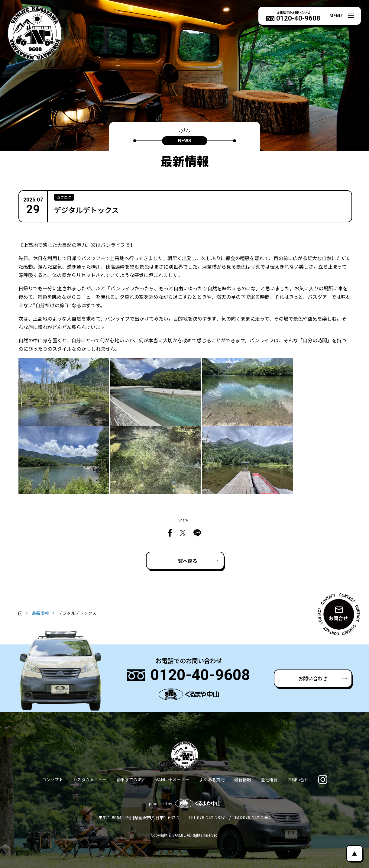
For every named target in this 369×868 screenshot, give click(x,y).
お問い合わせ (313, 678)
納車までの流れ (131, 779)
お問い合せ (298, 779)
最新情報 (243, 779)
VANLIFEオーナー (173, 779)
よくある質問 (212, 779)
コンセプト (53, 779)
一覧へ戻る (185, 561)
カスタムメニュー (90, 779)
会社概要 (269, 779)
